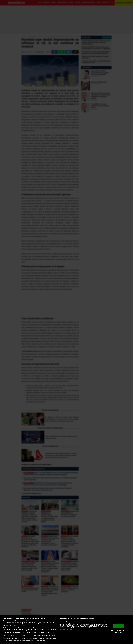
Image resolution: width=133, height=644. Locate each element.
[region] (66, 630)
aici (20, 636)
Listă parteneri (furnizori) (66, 630)
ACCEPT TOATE (119, 626)
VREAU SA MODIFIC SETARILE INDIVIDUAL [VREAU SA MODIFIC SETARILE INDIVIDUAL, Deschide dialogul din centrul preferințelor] (119, 632)
